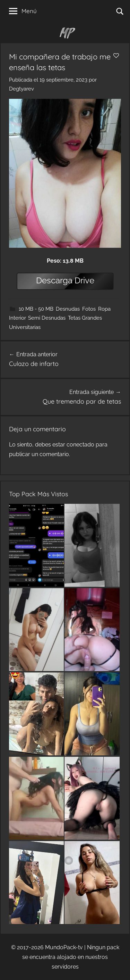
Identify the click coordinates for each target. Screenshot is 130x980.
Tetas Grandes (85, 318)
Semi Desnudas (47, 318)
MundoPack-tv (64, 947)
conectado (80, 445)
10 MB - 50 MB (36, 309)
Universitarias (25, 327)
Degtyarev (21, 89)
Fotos (89, 309)
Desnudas (68, 309)
